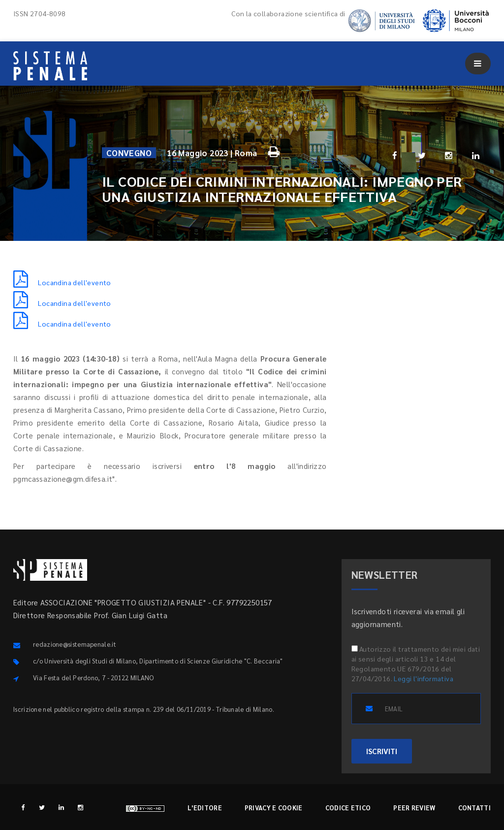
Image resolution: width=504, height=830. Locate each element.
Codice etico (348, 808)
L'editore (205, 808)
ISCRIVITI (382, 751)
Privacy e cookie (274, 808)
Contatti (474, 808)
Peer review (414, 808)
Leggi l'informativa (424, 678)
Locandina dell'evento (62, 282)
